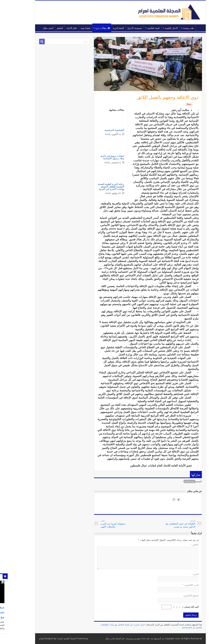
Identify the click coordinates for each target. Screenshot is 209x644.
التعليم (44, 28)
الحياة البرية (103, 28)
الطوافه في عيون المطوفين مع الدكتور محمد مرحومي (163, 524)
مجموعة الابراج (119, 28)
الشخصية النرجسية (98, 130)
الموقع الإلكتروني (175, 596)
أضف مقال (32, 28)
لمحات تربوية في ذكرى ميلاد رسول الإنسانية (96, 157)
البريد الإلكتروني (175, 585)
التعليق (179, 545)
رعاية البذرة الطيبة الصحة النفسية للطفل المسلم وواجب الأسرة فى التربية (95, 187)
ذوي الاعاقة (174, 481)
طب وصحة (173, 28)
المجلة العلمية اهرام (51, 639)
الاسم (179, 574)
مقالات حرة (87, 28)
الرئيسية (184, 28)
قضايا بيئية (70, 28)
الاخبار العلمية (155, 28)
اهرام (26, 639)
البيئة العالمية (138, 28)
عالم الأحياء (56, 28)
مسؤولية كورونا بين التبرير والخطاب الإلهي (101, 524)
